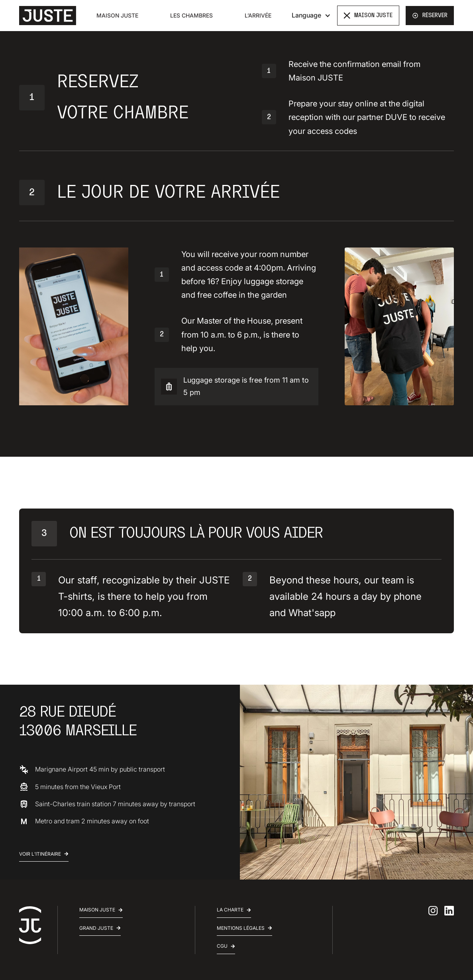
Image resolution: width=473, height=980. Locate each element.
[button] (311, 15)
